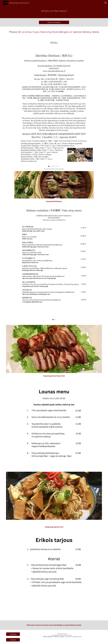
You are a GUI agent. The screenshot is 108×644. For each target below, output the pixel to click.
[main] (54, 12)
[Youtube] (13, 640)
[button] (106, 3)
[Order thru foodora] (54, 22)
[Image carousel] (54, 109)
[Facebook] (13, 634)
